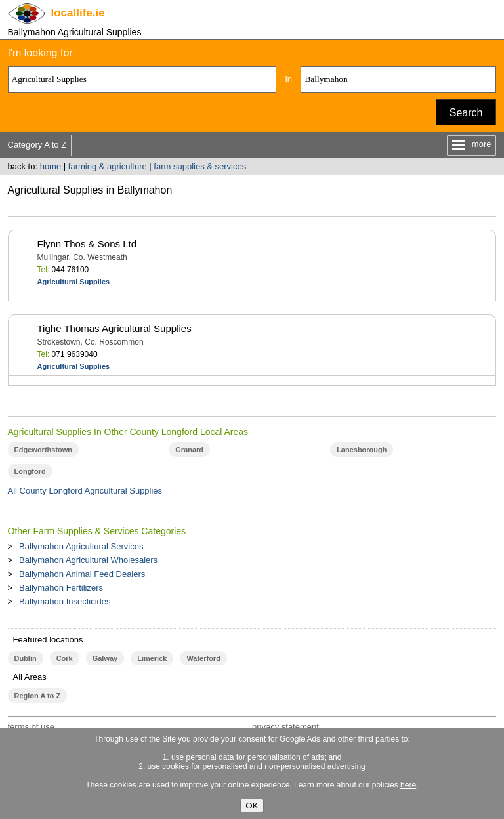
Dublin (26, 658)
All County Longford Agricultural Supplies (85, 491)
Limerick (152, 658)
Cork (65, 658)
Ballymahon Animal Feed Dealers (82, 574)
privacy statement (285, 727)
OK (252, 806)
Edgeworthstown (43, 450)
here (408, 785)
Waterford (203, 658)
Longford (30, 471)
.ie (78, 13)
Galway (105, 658)
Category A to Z (37, 145)
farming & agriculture (108, 166)
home (51, 166)
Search (466, 113)
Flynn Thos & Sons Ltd (87, 244)
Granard (189, 450)
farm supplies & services (200, 166)
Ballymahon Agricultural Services (81, 546)
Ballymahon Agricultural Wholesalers (88, 560)
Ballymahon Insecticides (65, 601)
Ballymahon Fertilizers (61, 588)
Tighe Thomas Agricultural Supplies (115, 328)
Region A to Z (38, 696)
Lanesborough (362, 450)
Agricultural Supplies (74, 282)
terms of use (31, 727)
